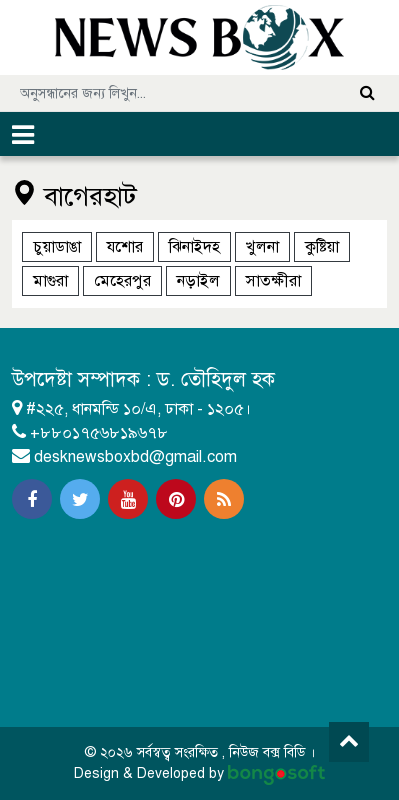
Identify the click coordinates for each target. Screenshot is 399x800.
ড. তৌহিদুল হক (216, 379)
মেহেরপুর (122, 281)
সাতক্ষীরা (273, 281)
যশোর (125, 247)
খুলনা (262, 247)
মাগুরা (50, 281)
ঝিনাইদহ (194, 247)
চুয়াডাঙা (57, 247)
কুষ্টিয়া (322, 247)
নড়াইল (198, 281)
